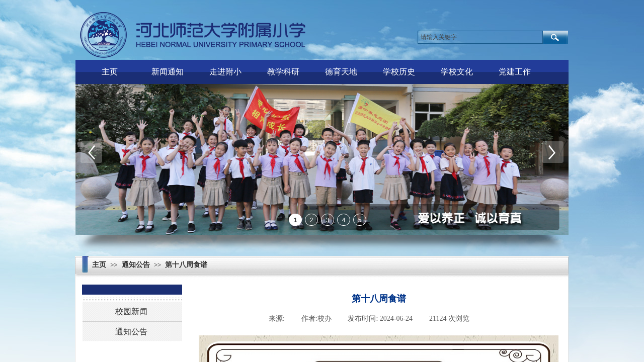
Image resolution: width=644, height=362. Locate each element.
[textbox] (480, 37)
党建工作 (515, 72)
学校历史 (399, 72)
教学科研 (283, 72)
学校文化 (457, 72)
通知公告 (136, 265)
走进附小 (225, 72)
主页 (110, 72)
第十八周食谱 (186, 265)
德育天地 (341, 72)
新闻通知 (168, 72)
